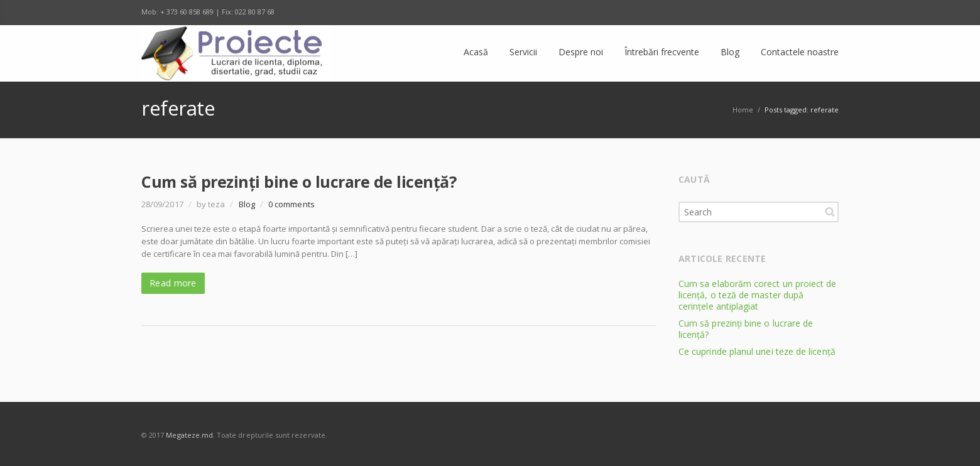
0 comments (291, 204)
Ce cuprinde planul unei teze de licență (757, 351)
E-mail (800, 13)
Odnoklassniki (773, 13)
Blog (247, 204)
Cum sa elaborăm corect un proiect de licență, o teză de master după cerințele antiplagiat (758, 295)
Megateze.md (189, 435)
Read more (173, 283)
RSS (826, 13)
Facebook (721, 13)
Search (830, 212)
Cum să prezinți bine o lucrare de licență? (299, 182)
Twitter (747, 13)
